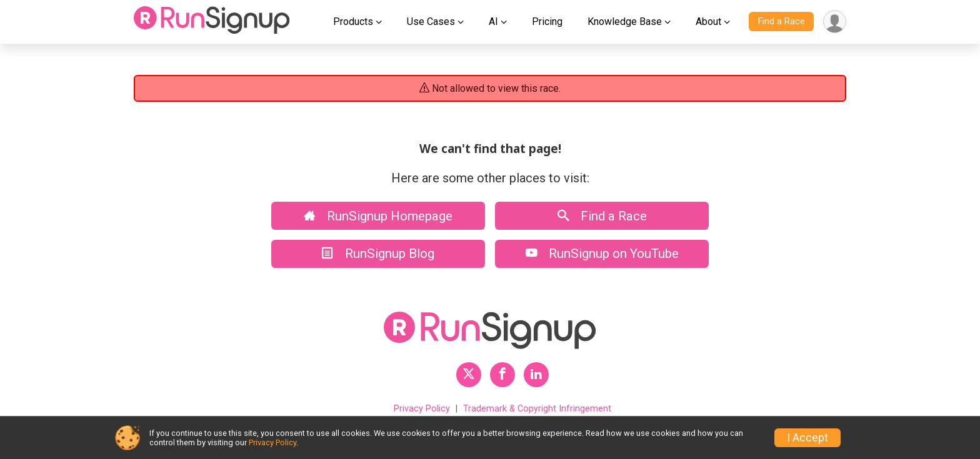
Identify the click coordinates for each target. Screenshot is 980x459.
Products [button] (353, 22)
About (708, 22)
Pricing (547, 22)
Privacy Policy (422, 409)
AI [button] (493, 22)
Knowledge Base (625, 22)
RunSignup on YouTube (602, 254)
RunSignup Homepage (378, 216)
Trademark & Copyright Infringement (537, 409)
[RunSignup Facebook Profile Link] (502, 375)
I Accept (807, 438)
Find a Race (782, 22)
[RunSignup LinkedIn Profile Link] (536, 375)
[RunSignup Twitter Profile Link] (469, 375)
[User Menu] (835, 22)
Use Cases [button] (431, 22)
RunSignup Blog (378, 254)
